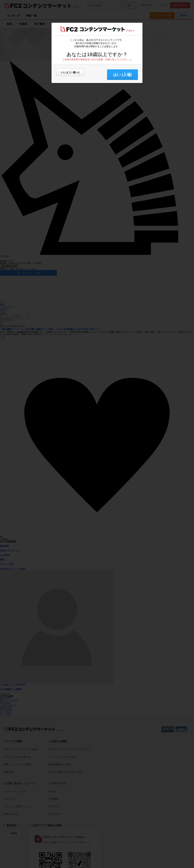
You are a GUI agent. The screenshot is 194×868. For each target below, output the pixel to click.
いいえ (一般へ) (70, 72)
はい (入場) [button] (122, 75)
